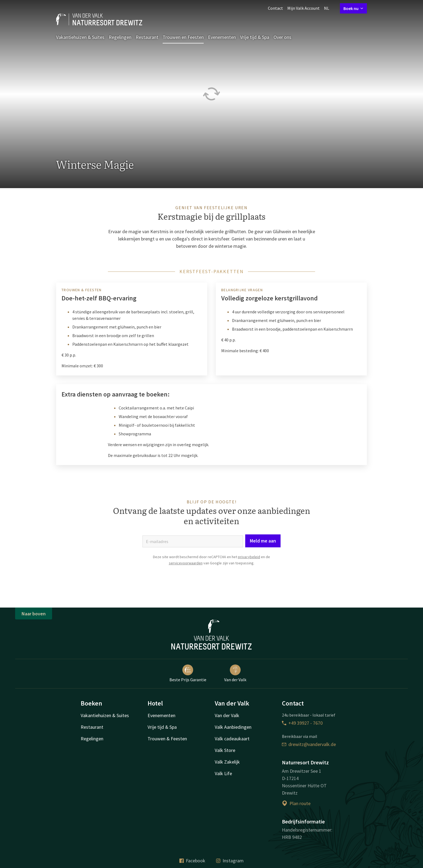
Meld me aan (263, 541)
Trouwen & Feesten (167, 739)
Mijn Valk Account (303, 8)
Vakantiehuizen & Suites (80, 37)
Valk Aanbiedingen (233, 727)
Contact (275, 8)
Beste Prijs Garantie (188, 673)
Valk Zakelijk (227, 762)
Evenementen (222, 37)
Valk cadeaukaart (232, 739)
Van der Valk (235, 673)
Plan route (296, 803)
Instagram (230, 861)
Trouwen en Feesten (183, 37)
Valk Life (223, 773)
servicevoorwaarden (186, 563)
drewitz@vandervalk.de (309, 744)
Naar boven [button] (34, 614)
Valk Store (225, 750)
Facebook (192, 861)
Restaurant (147, 37)
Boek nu (353, 8)
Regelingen (120, 37)
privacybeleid (249, 557)
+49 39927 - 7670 (302, 723)
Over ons (282, 37)
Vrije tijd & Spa (255, 37)
